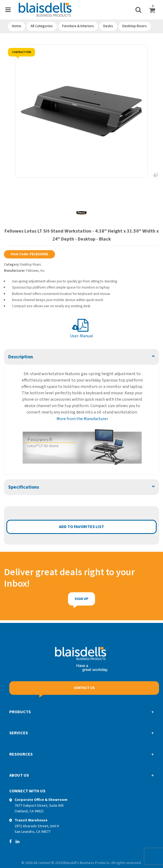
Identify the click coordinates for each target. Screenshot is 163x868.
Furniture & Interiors (78, 26)
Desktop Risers (135, 26)
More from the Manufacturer (82, 419)
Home (17, 26)
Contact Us (84, 688)
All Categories (42, 26)
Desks (108, 26)
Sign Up (72, 599)
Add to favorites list (81, 527)
